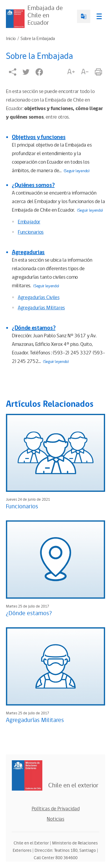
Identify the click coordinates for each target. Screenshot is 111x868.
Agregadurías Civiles (39, 298)
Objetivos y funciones (39, 137)
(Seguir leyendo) (77, 171)
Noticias (55, 819)
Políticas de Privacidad (56, 809)
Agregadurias (28, 252)
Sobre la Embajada (38, 39)
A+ (71, 72)
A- (85, 72)
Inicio (11, 39)
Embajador (29, 222)
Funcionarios (31, 232)
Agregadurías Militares (41, 308)
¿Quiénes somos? (33, 185)
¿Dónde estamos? (34, 328)
